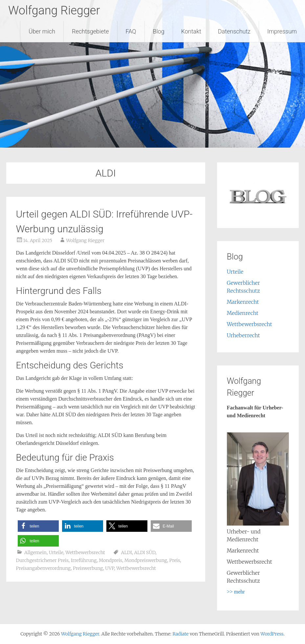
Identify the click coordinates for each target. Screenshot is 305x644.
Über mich (42, 31)
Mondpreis (110, 560)
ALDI (127, 552)
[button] (38, 526)
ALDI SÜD (145, 552)
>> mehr (236, 592)
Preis (175, 560)
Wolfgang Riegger (54, 10)
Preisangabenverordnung (44, 568)
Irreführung (84, 560)
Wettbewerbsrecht (85, 552)
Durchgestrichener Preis (42, 560)
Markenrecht (243, 302)
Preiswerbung (88, 568)
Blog (159, 31)
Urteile (56, 552)
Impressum (282, 31)
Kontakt (191, 31)
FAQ (131, 31)
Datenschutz (234, 31)
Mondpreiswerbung (146, 560)
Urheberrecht (243, 335)
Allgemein (35, 552)
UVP (109, 568)
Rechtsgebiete (90, 31)
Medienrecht (243, 313)
